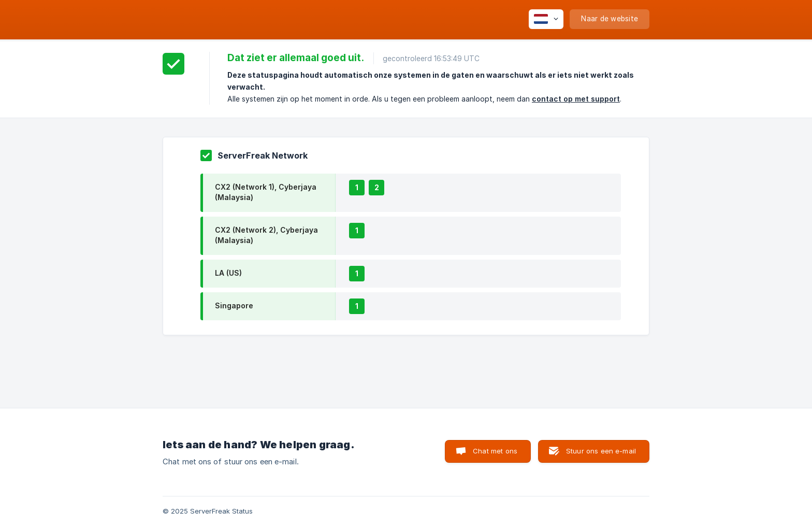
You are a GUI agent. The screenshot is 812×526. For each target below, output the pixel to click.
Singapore (234, 305)
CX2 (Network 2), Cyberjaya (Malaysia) (266, 235)
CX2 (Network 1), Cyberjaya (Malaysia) (266, 192)
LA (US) (228, 273)
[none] (546, 19)
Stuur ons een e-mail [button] (601, 451)
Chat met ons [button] (495, 451)
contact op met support (576, 99)
